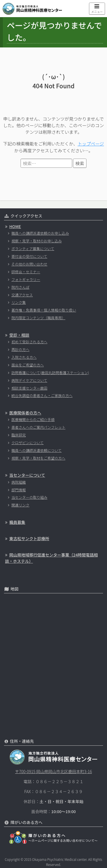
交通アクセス (22, 295)
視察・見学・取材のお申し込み (37, 241)
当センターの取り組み (29, 497)
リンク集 (19, 302)
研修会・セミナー (26, 272)
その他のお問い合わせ (29, 264)
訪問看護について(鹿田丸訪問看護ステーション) (50, 373)
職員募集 (17, 522)
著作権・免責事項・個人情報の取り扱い (44, 310)
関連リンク (20, 505)
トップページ (91, 143)
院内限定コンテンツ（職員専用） (38, 318)
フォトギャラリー (26, 279)
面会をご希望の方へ (28, 365)
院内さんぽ (20, 287)
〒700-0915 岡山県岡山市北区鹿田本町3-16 (53, 771)
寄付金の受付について (29, 256)
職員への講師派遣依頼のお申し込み (40, 233)
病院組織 (19, 482)
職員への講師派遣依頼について (37, 450)
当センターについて (27, 475)
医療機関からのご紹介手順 (33, 419)
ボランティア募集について (33, 249)
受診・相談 (19, 335)
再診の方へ (20, 349)
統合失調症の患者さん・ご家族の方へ (42, 395)
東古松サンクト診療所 (29, 538)
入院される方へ (24, 357)
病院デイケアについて (29, 380)
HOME (15, 226)
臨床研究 (19, 435)
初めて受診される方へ (29, 342)
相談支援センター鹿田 (29, 388)
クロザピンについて (28, 443)
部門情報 (19, 490)
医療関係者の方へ (25, 413)
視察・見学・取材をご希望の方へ (38, 458)
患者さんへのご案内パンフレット (38, 427)
